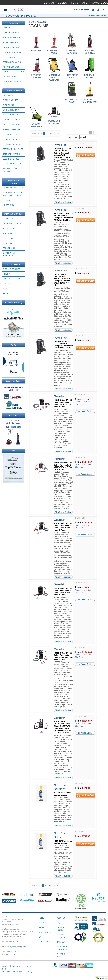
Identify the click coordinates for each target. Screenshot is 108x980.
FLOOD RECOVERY (11, 134)
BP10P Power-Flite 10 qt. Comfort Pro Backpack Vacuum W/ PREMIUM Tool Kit (63, 217)
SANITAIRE (7, 28)
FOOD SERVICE (9, 248)
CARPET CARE (9, 243)
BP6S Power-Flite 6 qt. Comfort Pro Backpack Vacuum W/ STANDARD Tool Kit (63, 345)
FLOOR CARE (8, 229)
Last (57, 134)
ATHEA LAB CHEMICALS (14, 214)
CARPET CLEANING (11, 110)
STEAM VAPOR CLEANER (13, 149)
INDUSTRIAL (8, 233)
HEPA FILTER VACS (11, 57)
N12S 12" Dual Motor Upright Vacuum (63, 842)
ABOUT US (61, 918)
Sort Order (73, 137)
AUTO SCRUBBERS (11, 115)
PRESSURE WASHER (11, 144)
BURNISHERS (8, 105)
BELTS (5, 294)
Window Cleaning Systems (11, 170)
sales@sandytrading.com (17, 947)
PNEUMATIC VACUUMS (12, 82)
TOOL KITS (7, 289)
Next (51, 134)
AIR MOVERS (8, 95)
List (95, 133)
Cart (41, 937)
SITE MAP (61, 942)
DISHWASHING (9, 219)
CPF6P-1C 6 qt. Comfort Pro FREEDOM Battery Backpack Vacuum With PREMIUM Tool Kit (63, 280)
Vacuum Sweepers (11, 77)
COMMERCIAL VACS (11, 33)
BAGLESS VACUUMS (11, 43)
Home (41, 918)
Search (42, 923)
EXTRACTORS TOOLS (12, 279)
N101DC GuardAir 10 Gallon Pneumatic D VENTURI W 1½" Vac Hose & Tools (63, 403)
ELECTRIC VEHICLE (11, 159)
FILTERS (6, 274)
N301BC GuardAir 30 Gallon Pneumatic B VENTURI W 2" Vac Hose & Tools (63, 527)
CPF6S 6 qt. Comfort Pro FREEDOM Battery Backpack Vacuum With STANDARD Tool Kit (63, 153)
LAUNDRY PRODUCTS (12, 224)
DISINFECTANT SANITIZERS (9, 254)
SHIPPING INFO (61, 955)
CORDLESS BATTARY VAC (13, 72)
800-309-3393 (80, 10)
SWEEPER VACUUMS (11, 125)
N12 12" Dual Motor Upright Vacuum (62, 794)
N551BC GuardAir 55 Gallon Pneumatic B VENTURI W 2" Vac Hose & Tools (63, 592)
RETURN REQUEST (61, 936)
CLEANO (6, 200)
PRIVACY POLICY (60, 929)
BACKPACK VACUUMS (12, 62)
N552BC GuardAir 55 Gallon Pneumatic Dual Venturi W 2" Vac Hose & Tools (63, 656)
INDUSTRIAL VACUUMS (12, 38)
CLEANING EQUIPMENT (13, 91)
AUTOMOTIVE (8, 238)
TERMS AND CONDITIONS (62, 948)
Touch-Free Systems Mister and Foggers (13, 194)
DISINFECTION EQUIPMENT (14, 182)
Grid (90, 133)
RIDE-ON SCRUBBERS (12, 120)
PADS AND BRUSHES (11, 269)
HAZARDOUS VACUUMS (13, 52)
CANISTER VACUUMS (11, 47)
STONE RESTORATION (12, 154)
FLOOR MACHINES (10, 100)
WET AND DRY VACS (11, 67)
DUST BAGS (8, 284)
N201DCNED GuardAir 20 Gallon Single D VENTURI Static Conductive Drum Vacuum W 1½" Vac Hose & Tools (63, 727)
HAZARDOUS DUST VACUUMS (54, 78)
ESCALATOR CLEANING (12, 164)
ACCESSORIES (13, 264)
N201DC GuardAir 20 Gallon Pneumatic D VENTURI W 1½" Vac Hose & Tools (63, 466)
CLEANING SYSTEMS (11, 139)
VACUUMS (13, 23)
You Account (45, 932)
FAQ (58, 923)
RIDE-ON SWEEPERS (11, 130)
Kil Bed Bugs (9, 205)
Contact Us (44, 942)
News (41, 928)
